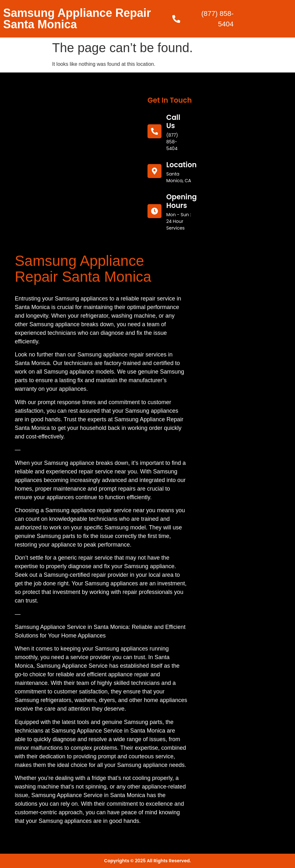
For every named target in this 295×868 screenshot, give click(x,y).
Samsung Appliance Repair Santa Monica (77, 19)
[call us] (154, 131)
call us (173, 122)
